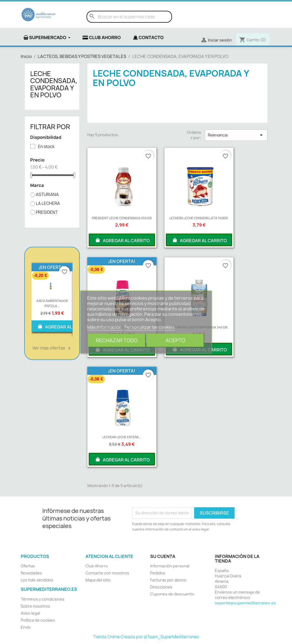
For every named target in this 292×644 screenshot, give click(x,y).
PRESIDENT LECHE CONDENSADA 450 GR (122, 218)
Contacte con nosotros (107, 573)
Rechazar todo (117, 340)
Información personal (170, 566)
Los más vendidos (37, 580)
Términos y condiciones (43, 599)
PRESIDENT (47, 213)
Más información (105, 327)
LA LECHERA (48, 204)
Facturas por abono (168, 580)
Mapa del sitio (98, 580)
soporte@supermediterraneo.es (245, 603)
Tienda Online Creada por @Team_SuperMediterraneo (146, 637)
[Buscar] (129, 17)
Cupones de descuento (172, 594)
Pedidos (158, 573)
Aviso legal (30, 613)
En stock (46, 147)
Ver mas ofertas (52, 348)
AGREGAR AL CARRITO (65, 326)
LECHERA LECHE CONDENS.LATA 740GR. (199, 218)
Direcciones (161, 587)
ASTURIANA (47, 195)
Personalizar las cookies (150, 327)
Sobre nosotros (35, 606)
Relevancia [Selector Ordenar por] (236, 135)
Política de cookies (38, 620)
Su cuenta (163, 556)
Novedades (31, 573)
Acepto (175, 340)
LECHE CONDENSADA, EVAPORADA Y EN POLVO (54, 84)
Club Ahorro (97, 566)
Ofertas (28, 566)
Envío (26, 627)
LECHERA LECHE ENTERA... (122, 437)
